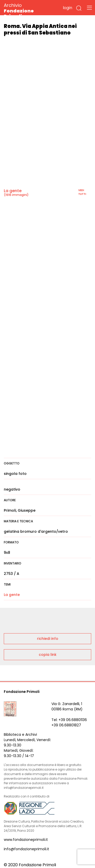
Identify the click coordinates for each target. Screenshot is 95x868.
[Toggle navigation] (89, 8)
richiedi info (48, 639)
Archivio (28, 11)
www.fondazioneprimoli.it (26, 840)
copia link (48, 655)
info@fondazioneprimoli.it (26, 849)
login (68, 8)
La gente (13, 191)
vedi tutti (82, 192)
